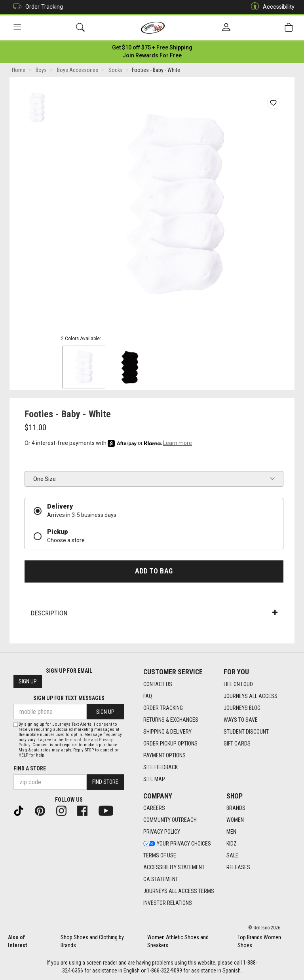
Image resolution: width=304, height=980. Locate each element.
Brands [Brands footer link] (236, 808)
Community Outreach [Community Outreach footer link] (170, 820)
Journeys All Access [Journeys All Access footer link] (251, 696)
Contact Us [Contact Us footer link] (158, 684)
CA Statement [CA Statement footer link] (161, 880)
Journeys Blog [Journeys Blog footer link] (242, 708)
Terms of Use (77, 740)
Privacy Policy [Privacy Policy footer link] (162, 832)
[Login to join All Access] (152, 47)
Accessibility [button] (271, 7)
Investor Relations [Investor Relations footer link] (168, 903)
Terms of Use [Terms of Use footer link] (160, 856)
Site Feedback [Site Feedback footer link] (161, 767)
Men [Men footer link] (231, 832)
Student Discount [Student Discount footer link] (246, 732)
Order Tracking (36, 7)
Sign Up (28, 682)
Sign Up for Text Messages (69, 698)
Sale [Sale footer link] (232, 856)
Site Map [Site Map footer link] (154, 779)
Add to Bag (154, 571)
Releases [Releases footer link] (238, 868)
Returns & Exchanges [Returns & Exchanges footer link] (171, 720)
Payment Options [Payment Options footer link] (164, 755)
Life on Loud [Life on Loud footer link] (238, 684)
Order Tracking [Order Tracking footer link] (163, 708)
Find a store (30, 768)
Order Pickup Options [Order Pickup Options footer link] (170, 744)
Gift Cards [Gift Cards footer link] (237, 744)
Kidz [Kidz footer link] (232, 844)
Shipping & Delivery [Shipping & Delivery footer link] (167, 732)
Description (154, 613)
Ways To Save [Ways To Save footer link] (241, 720)
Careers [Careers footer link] (154, 808)
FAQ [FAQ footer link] (148, 696)
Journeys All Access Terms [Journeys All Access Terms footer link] (179, 891)
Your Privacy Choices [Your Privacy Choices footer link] (177, 844)
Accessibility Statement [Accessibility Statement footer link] (174, 868)
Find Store (105, 782)
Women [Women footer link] (235, 820)
